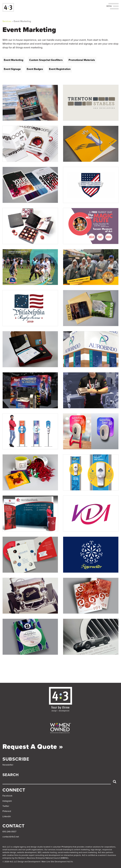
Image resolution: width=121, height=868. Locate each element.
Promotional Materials (82, 60)
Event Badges (35, 69)
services (52, 850)
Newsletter (8, 765)
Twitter (6, 806)
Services (7, 21)
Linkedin (7, 817)
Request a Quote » (33, 747)
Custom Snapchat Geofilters (46, 60)
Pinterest (7, 811)
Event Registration (60, 69)
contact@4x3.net (11, 837)
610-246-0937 (9, 832)
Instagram (7, 801)
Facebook (7, 796)
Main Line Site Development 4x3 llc (57, 862)
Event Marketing (22, 21)
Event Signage (12, 69)
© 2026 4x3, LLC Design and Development (21, 862)
